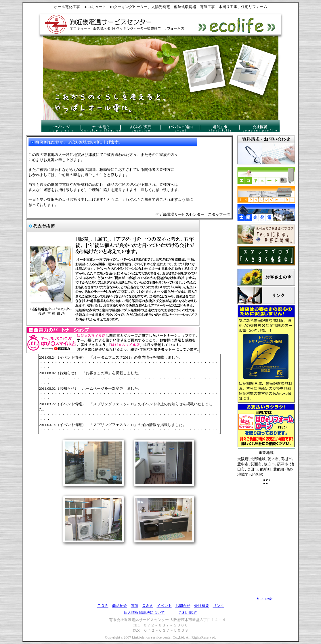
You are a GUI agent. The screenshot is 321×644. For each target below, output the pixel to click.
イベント (164, 606)
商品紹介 (120, 606)
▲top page (264, 598)
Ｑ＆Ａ (148, 606)
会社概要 (202, 606)
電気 (135, 606)
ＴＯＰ (103, 606)
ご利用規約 (188, 613)
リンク (218, 606)
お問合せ (183, 606)
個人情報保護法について (144, 613)
